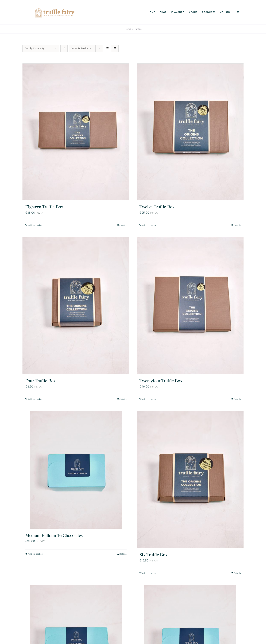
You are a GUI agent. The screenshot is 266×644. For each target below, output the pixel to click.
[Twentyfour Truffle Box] (190, 305)
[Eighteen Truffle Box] (76, 131)
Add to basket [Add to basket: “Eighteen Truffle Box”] (35, 225)
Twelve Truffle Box (157, 206)
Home (128, 29)
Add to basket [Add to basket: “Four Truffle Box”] (35, 398)
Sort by (35, 48)
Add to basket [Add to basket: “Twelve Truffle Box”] (149, 225)
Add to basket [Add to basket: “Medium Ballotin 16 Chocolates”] (35, 553)
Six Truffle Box (153, 553)
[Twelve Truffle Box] (190, 131)
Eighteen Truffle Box (44, 206)
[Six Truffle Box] (190, 478)
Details (123, 225)
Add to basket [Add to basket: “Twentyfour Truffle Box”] (149, 398)
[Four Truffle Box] (76, 305)
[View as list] (115, 48)
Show (81, 48)
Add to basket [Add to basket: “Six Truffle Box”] (149, 572)
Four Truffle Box (41, 380)
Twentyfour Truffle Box (161, 380)
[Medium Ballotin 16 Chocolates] (76, 469)
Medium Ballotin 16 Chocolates (54, 534)
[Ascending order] (64, 48)
